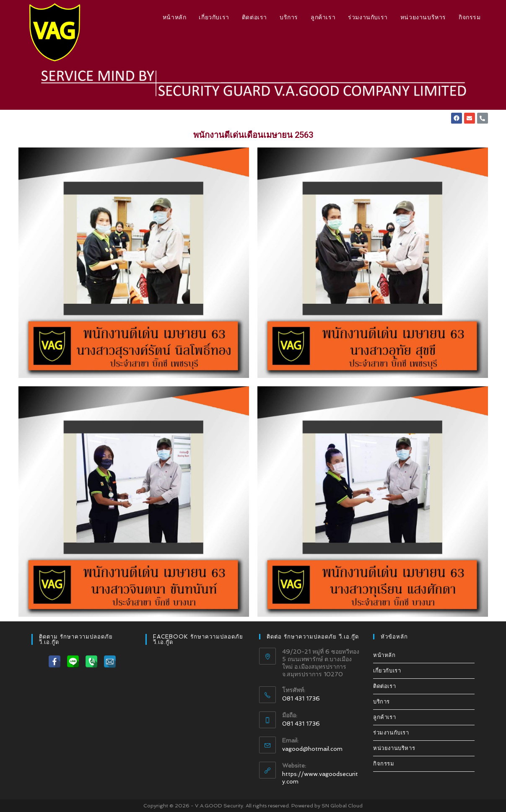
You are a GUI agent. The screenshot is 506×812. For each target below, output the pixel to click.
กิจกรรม (384, 764)
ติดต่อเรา (384, 687)
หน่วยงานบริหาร (394, 749)
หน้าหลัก (384, 656)
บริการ (381, 702)
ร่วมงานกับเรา (391, 733)
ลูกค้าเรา (384, 718)
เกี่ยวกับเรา (387, 671)
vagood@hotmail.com (312, 749)
